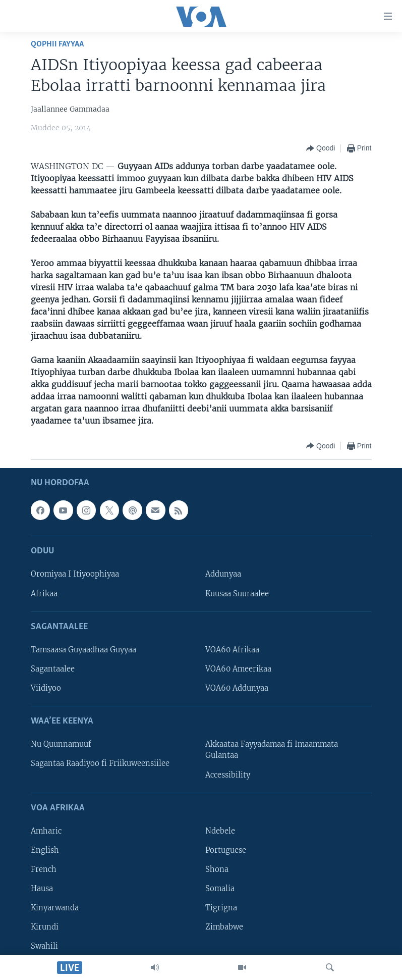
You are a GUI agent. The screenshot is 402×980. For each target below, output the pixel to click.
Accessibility (228, 775)
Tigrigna (221, 908)
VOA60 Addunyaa (237, 688)
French (44, 869)
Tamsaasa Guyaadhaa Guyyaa (83, 650)
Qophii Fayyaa (57, 44)
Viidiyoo (46, 688)
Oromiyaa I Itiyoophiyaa (75, 574)
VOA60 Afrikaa (232, 650)
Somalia (220, 889)
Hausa (42, 889)
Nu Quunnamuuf (61, 744)
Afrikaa (44, 593)
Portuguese (226, 850)
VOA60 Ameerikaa (238, 669)
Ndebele (220, 831)
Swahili (44, 946)
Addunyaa (223, 574)
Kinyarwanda (55, 908)
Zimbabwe (224, 927)
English (45, 850)
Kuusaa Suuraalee (237, 593)
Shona (217, 869)
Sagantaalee (53, 669)
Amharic (46, 831)
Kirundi (45, 927)
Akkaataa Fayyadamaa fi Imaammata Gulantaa (272, 750)
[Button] (321, 148)
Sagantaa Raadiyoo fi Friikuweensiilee (100, 763)
